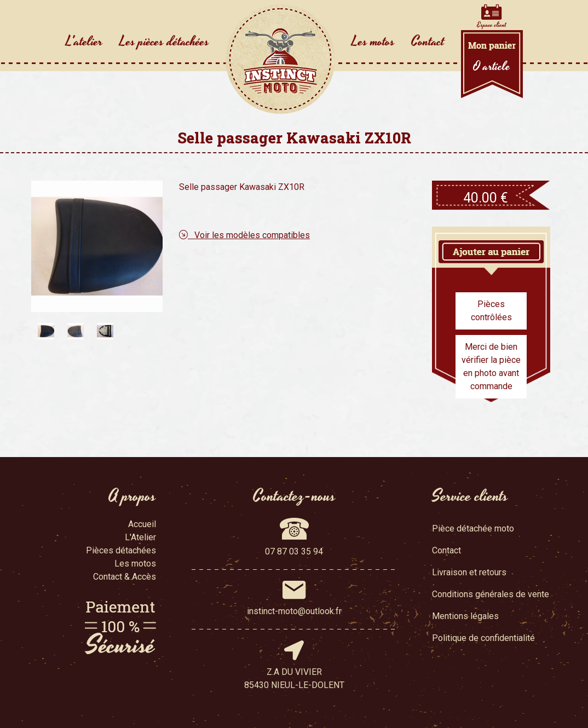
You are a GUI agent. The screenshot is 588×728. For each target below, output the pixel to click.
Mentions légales (465, 616)
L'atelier (84, 42)
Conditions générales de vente (491, 594)
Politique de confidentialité (483, 638)
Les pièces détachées (164, 42)
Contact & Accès (125, 577)
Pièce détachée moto (473, 528)
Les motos (373, 42)
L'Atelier (140, 537)
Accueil (142, 524)
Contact (428, 42)
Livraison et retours (469, 572)
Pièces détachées (121, 550)
